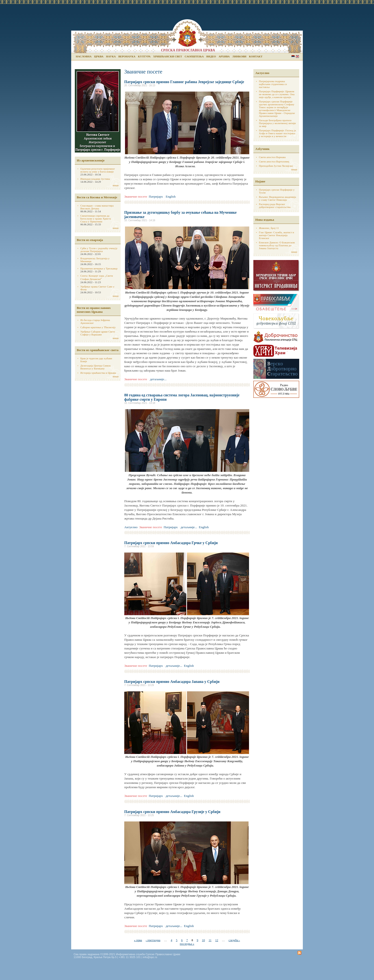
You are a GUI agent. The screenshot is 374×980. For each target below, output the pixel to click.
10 (203, 940)
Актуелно (131, 527)
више (116, 185)
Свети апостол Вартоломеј (274, 161)
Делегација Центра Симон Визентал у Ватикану (95, 367)
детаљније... (158, 379)
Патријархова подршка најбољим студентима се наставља (273, 84)
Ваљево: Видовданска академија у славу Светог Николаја (277, 198)
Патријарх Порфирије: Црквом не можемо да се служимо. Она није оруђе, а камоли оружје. (277, 94)
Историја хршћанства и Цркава (98, 373)
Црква (99, 56)
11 (210, 940)
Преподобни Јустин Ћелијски (276, 166)
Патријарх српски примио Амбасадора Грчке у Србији (171, 543)
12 (217, 940)
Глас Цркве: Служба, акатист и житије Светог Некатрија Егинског (277, 235)
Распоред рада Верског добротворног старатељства (275, 206)
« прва (138, 940)
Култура (144, 56)
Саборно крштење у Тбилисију (98, 327)
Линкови (239, 56)
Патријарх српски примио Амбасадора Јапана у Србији (172, 682)
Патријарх (156, 197)
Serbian (293, 57)
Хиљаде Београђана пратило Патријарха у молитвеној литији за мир (277, 123)
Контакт (256, 56)
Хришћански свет (168, 56)
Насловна (84, 56)
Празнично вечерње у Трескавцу (99, 268)
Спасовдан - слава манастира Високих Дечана (97, 207)
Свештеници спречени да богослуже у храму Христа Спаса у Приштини (96, 219)
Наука (111, 56)
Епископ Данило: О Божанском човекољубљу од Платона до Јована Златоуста (277, 245)
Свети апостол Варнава (272, 157)
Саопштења (194, 56)
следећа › (234, 940)
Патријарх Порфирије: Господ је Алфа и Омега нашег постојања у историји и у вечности (277, 133)
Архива (224, 56)
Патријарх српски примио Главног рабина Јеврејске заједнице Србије (184, 82)
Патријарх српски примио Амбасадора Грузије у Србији (172, 812)
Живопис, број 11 (269, 228)
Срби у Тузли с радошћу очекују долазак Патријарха (99, 250)
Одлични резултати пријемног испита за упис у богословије (98, 170)
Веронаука (127, 56)
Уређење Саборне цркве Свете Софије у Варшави (98, 333)
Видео (211, 56)
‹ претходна (153, 940)
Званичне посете (136, 197)
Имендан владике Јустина (95, 179)
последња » (187, 944)
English (297, 57)
